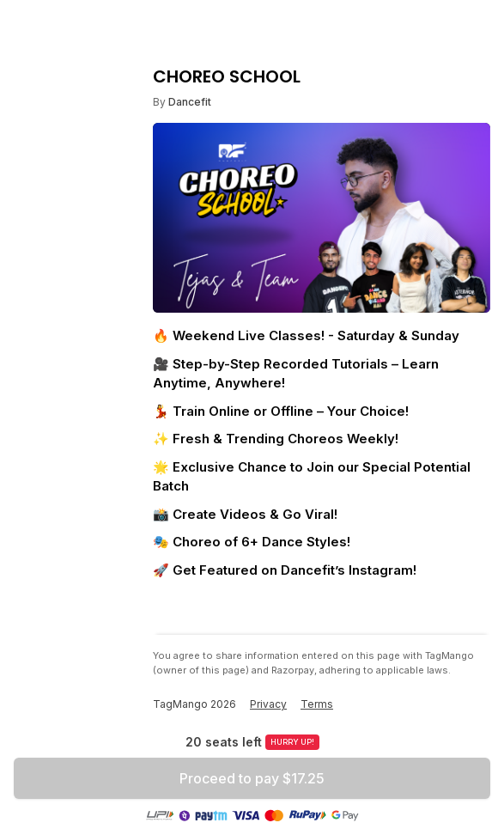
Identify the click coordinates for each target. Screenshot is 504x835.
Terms (317, 704)
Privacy (268, 704)
